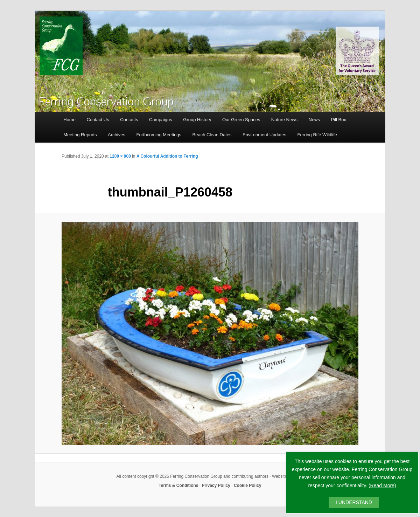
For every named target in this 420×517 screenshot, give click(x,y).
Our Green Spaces (241, 120)
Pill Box (339, 120)
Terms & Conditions (178, 485)
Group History (197, 120)
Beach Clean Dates (212, 135)
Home (69, 120)
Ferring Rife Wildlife (317, 135)
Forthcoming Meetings (159, 135)
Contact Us (98, 120)
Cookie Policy (248, 485)
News (314, 120)
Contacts (129, 120)
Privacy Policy (216, 485)
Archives (117, 135)
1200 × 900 (120, 156)
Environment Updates (264, 135)
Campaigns (161, 120)
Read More (382, 485)
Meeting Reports (80, 135)
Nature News (284, 120)
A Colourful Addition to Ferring (167, 156)
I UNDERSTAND (354, 502)
